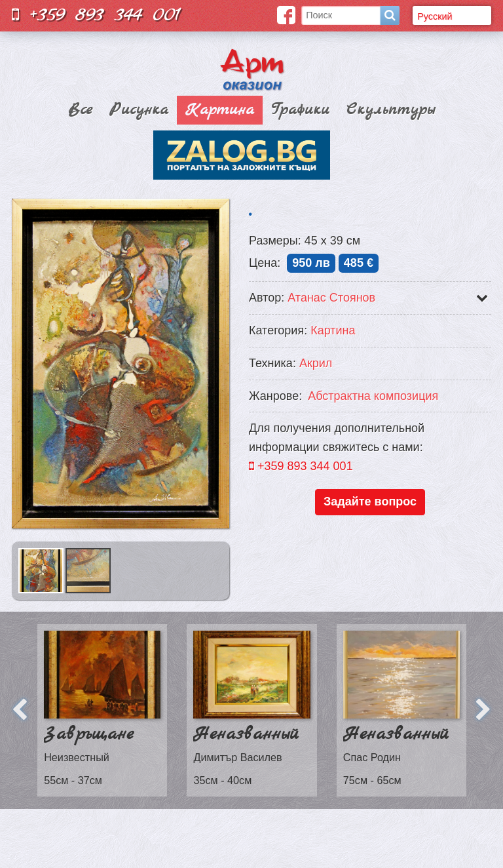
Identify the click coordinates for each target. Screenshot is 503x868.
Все (80, 110)
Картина (220, 110)
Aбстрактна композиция (373, 396)
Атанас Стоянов (331, 298)
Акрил (316, 363)
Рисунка (139, 110)
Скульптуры (391, 110)
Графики (300, 110)
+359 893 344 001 (96, 15)
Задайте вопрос (370, 502)
